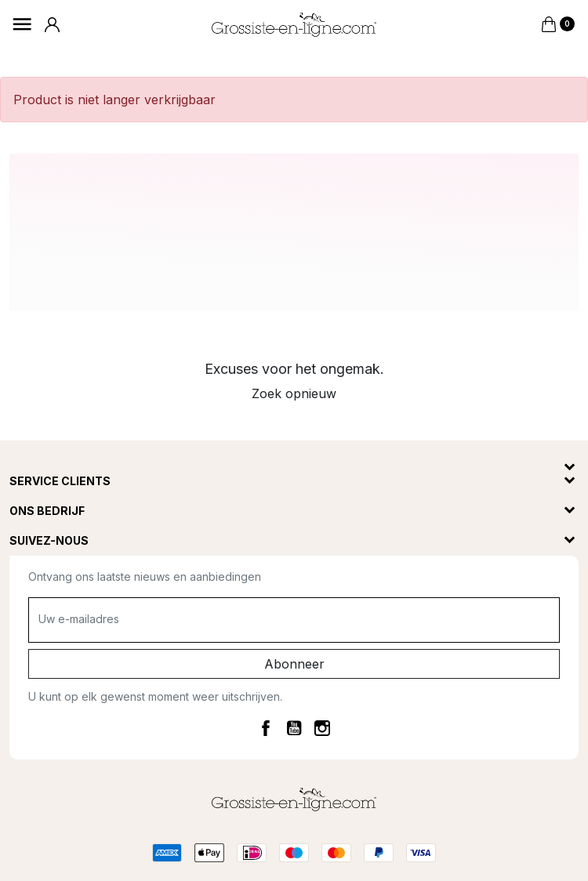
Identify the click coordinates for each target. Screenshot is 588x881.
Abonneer (294, 664)
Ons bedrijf (47, 511)
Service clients (60, 481)
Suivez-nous (49, 540)
